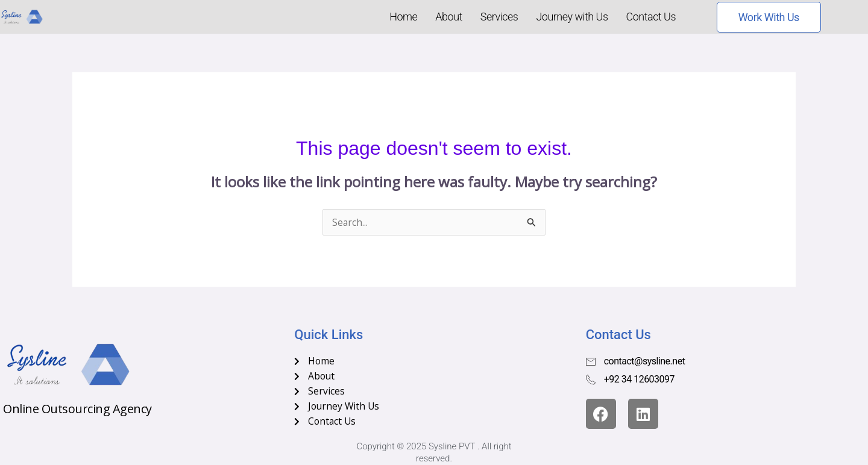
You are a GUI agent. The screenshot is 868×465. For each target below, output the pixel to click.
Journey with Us (572, 17)
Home (403, 17)
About (448, 17)
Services (499, 17)
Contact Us (651, 17)
